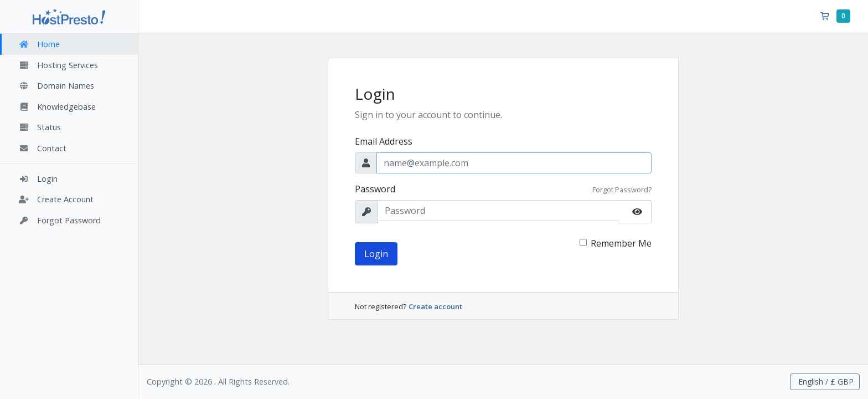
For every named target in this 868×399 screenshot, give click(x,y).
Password (375, 189)
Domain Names (56, 86)
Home (39, 44)
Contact (42, 148)
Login (38, 179)
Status (40, 127)
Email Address (384, 141)
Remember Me (621, 243)
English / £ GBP (825, 382)
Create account (435, 306)
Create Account (56, 199)
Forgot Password (60, 220)
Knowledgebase (57, 107)
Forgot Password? (622, 190)
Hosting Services (58, 65)
